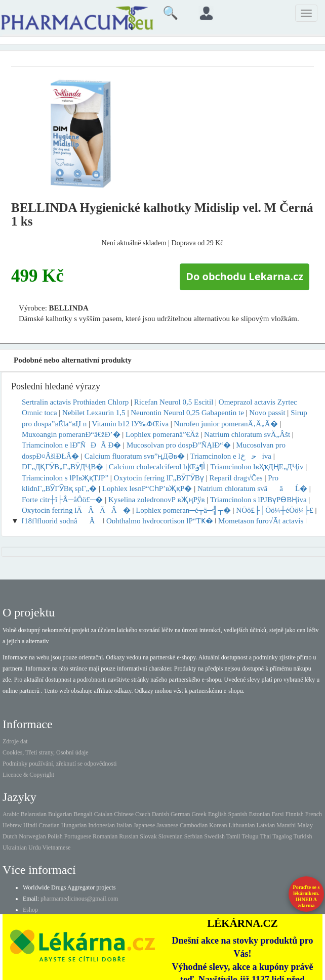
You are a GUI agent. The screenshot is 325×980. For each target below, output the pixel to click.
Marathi (286, 825)
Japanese (145, 825)
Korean (218, 825)
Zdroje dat (15, 741)
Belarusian (34, 814)
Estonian (260, 814)
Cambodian (194, 825)
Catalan (104, 814)
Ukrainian (15, 848)
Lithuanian (242, 825)
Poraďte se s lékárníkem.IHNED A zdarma (307, 896)
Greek (199, 814)
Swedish (214, 836)
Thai (265, 836)
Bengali (83, 814)
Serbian (194, 836)
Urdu (35, 848)
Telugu (250, 836)
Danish (160, 814)
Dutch (10, 836)
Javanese (167, 825)
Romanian (105, 836)
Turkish (302, 836)
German (180, 814)
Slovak (148, 836)
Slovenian (171, 836)
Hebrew (12, 825)
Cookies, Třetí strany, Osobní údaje (46, 752)
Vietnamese (56, 848)
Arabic (11, 814)
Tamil (233, 836)
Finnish (295, 814)
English (217, 814)
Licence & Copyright (28, 775)
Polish (55, 836)
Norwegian (32, 836)
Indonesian (101, 825)
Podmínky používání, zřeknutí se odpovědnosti (60, 764)
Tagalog (282, 836)
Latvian (266, 825)
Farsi (278, 814)
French (314, 814)
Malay (305, 825)
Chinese (124, 814)
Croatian (49, 825)
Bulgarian (60, 814)
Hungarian (74, 825)
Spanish (238, 814)
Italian (124, 825)
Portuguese (78, 836)
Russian (129, 836)
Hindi (30, 825)
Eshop (30, 910)
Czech (143, 814)
